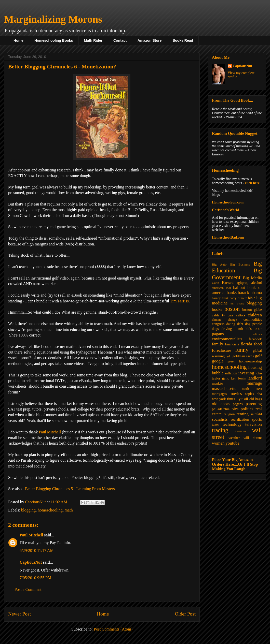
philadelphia (221, 409)
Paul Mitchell (50, 432)
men (258, 389)
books (217, 309)
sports (257, 419)
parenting (254, 404)
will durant (253, 438)
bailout (239, 288)
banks (232, 293)
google (218, 361)
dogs (215, 329)
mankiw (218, 383)
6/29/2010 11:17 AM (37, 551)
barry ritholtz (238, 298)
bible (252, 298)
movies (236, 394)
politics (247, 409)
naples (249, 394)
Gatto (215, 283)
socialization (240, 420)
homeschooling (50, 510)
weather (234, 438)
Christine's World (226, 210)
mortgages (219, 394)
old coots (221, 404)
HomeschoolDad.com (228, 237)
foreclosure (221, 350)
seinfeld (256, 414)
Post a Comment (28, 589)
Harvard (228, 283)
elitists (258, 334)
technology (232, 424)
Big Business (240, 265)
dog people (253, 324)
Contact (120, 40)
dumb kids (243, 329)
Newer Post (19, 614)
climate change (224, 320)
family (218, 344)
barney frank (220, 298)
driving (227, 329)
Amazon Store (150, 40)
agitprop (243, 283)
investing (246, 373)
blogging (28, 510)
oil (246, 399)
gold (228, 356)
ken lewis (238, 378)
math (69, 510)
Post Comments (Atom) (113, 629)
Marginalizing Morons (53, 19)
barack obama (250, 293)
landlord (255, 378)
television (254, 424)
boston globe (252, 310)
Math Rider (93, 40)
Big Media (252, 278)
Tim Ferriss (179, 301)
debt (240, 324)
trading (220, 430)
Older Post (185, 614)
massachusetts (224, 389)
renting (242, 414)
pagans (238, 404)
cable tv (218, 315)
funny (242, 350)
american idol (221, 288)
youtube (233, 443)
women (218, 443)
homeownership (251, 361)
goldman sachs (243, 356)
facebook (255, 339)
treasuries (240, 431)
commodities (253, 320)
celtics (241, 315)
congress (218, 324)
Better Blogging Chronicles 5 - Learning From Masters (70, 489)
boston (232, 309)
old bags (256, 399)
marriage (254, 383)
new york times (223, 399)
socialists (220, 419)
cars (231, 315)
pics (235, 409)
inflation (231, 373)
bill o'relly (237, 303)
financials (232, 344)
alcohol (257, 283)
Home (18, 40)
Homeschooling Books (54, 40)
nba (259, 394)
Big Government (237, 274)
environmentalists (227, 339)
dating (231, 324)
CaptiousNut (31, 562)
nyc (239, 399)
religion (229, 414)
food (258, 344)
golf (258, 356)
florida (246, 344)
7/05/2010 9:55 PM (35, 578)
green (231, 361)
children (255, 315)
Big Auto (219, 265)
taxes (216, 425)
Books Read (183, 40)
